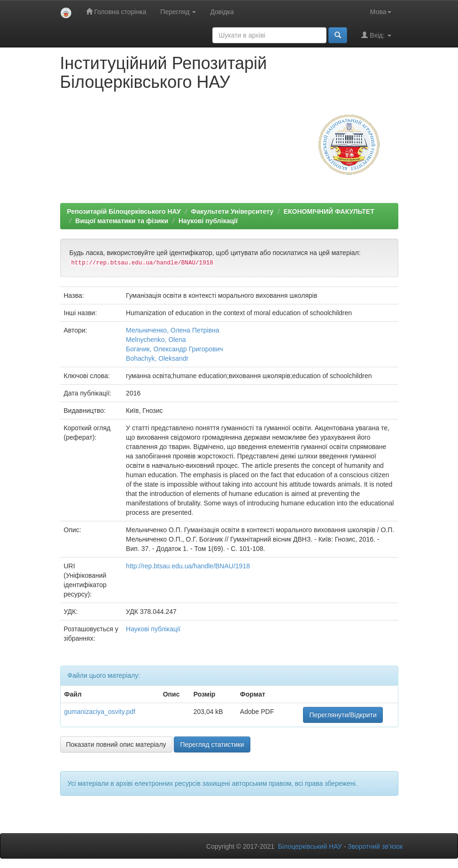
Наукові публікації (208, 221)
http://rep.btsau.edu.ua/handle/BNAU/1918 (188, 566)
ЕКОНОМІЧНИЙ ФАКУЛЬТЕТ (329, 211)
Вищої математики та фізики (122, 221)
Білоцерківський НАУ (310, 846)
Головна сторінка (116, 12)
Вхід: (376, 35)
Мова (381, 12)
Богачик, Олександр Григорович (175, 349)
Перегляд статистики (212, 744)
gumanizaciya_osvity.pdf (100, 712)
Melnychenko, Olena (156, 340)
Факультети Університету (232, 211)
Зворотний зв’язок (375, 846)
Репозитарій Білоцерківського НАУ (124, 211)
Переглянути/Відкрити (343, 715)
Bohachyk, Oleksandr (157, 358)
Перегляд (178, 12)
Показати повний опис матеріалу (116, 744)
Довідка (222, 12)
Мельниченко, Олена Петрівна (173, 330)
